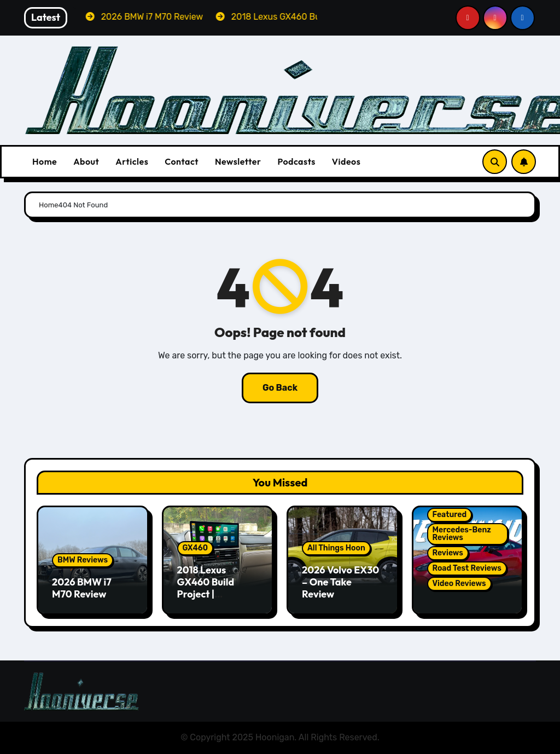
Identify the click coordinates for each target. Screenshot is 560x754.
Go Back (280, 388)
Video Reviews (459, 584)
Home (45, 161)
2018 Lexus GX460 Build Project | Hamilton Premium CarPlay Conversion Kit (217, 599)
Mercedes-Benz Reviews (462, 534)
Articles (132, 161)
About (86, 161)
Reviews (448, 553)
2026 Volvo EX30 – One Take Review (340, 582)
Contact (182, 161)
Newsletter (238, 161)
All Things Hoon (336, 548)
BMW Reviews (83, 560)
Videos (346, 161)
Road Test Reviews (467, 568)
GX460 (196, 548)
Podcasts (296, 161)
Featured (450, 515)
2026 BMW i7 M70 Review (82, 588)
